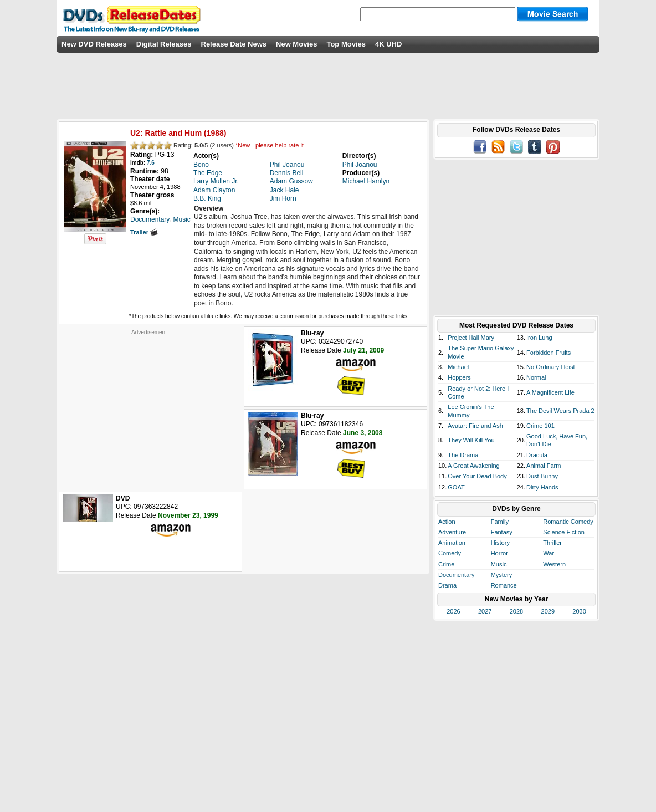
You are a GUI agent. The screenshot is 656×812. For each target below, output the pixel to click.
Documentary (456, 575)
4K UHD (388, 44)
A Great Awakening (473, 466)
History (500, 543)
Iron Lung (539, 338)
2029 (548, 611)
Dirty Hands (542, 487)
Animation (452, 543)
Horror (499, 553)
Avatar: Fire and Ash (475, 426)
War (549, 553)
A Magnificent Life (550, 392)
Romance (504, 585)
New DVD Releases (94, 44)
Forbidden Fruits (549, 353)
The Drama (463, 455)
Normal (536, 377)
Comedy (450, 553)
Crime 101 (540, 426)
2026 (453, 611)
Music (499, 564)
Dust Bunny (542, 476)
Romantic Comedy (568, 522)
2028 (516, 611)
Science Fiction (564, 532)
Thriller (552, 543)
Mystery (502, 575)
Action (447, 522)
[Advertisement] (149, 405)
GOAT (456, 487)
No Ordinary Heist (550, 367)
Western (554, 564)
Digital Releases (164, 44)
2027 (485, 611)
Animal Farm (544, 466)
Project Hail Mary (471, 338)
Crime (446, 564)
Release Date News (234, 44)
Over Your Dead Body (477, 476)
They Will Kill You (471, 440)
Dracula (537, 455)
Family (500, 522)
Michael (458, 367)
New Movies (296, 44)
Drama (447, 585)
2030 (579, 611)
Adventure (452, 532)
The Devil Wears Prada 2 (560, 411)
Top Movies (346, 44)
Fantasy (502, 532)
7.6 (151, 163)
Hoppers (459, 377)
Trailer (144, 232)
